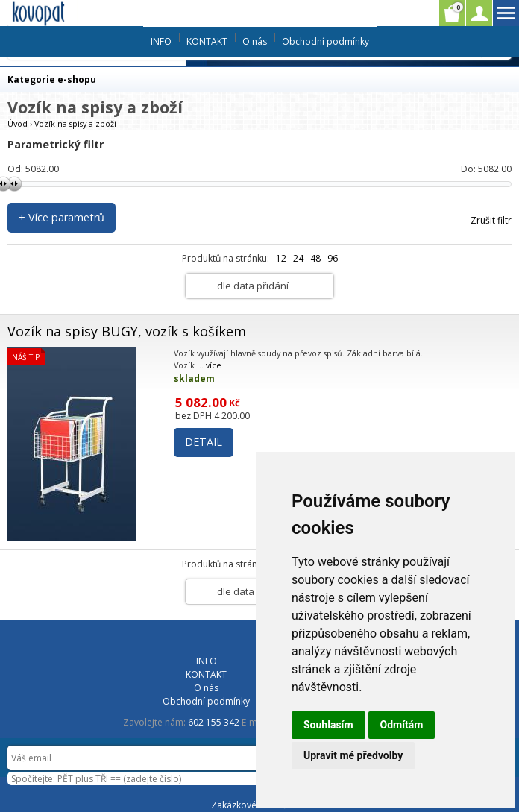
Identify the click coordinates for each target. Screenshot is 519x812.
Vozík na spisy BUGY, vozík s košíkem (127, 331)
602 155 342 (214, 722)
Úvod (18, 123)
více (214, 365)
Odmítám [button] (402, 725)
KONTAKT (207, 41)
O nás (255, 41)
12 (281, 258)
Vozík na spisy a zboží (75, 123)
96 (333, 258)
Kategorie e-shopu (52, 79)
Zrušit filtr (491, 220)
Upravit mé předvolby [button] (353, 755)
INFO (161, 41)
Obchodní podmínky (325, 41)
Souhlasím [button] (328, 725)
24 (298, 258)
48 (315, 258)
